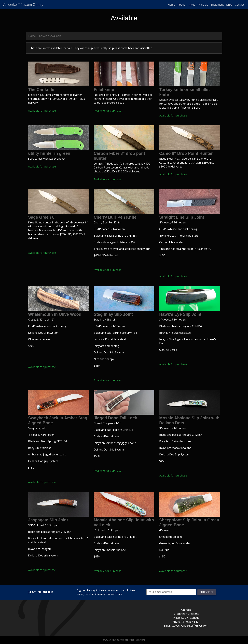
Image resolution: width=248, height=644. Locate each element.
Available (203, 5)
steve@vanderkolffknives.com (190, 626)
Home (171, 5)
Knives (191, 5)
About (181, 5)
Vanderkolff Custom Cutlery (23, 5)
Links (229, 5)
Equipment (217, 5)
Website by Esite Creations (133, 640)
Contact (239, 5)
